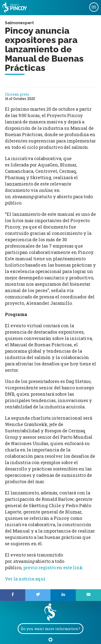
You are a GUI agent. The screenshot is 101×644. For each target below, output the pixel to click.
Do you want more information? (50, 629)
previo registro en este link (53, 568)
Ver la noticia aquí (25, 579)
